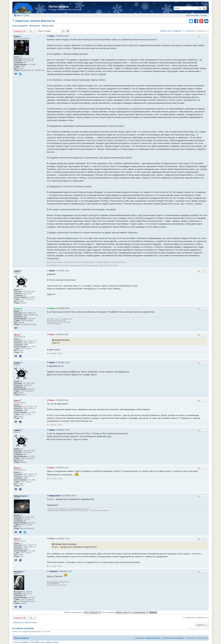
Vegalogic (49, 642)
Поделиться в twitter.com (191, 21)
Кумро (17, 36)
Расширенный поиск (204, 8)
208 (25, 596)
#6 (48, 400)
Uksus (17, 335)
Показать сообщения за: (82, 612)
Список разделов (21, 638)
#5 (48, 363)
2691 (25, 317)
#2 (48, 271)
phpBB (37, 642)
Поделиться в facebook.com (196, 21)
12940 (26, 345)
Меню (19, 15)
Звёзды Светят (20, 496)
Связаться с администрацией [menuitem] (148, 638)
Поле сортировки (116, 612)
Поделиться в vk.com (206, 21)
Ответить (19, 31)
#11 (48, 571)
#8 (48, 468)
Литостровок (59, 6)
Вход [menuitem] (205, 15)
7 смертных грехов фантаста (34, 21)
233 (25, 63)
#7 (48, 430)
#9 (48, 496)
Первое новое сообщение (170, 31)
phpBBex (25, 642)
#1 (48, 36)
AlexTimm (18, 572)
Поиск (200, 8)
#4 (48, 335)
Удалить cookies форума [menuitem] (174, 638)
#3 (48, 308)
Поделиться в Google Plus (201, 21)
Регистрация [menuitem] (194, 15)
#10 (48, 539)
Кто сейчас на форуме (23, 628)
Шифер (17, 309)
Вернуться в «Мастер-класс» (26, 622)
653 (25, 521)
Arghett (17, 271)
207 (25, 295)
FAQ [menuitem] (27, 15)
